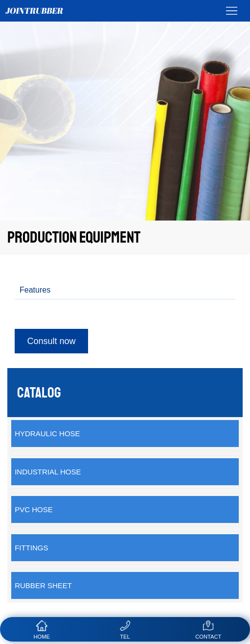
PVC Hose (34, 509)
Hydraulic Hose (47, 433)
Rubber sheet (43, 585)
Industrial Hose (48, 472)
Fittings (31, 548)
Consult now (51, 341)
